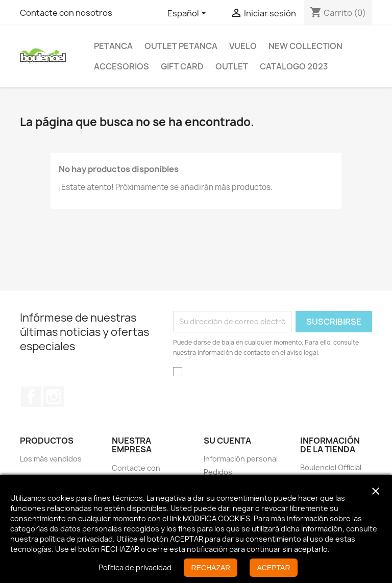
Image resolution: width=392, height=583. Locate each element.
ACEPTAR (273, 568)
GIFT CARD (182, 66)
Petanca (113, 46)
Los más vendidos (51, 459)
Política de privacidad (135, 567)
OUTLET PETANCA (181, 46)
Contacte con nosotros (66, 13)
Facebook (31, 397)
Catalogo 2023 (294, 66)
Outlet (232, 66)
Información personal (241, 459)
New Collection (305, 46)
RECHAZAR (211, 568)
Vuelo (243, 46)
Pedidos (218, 472)
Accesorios (121, 66)
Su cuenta (227, 441)
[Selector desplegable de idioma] (189, 14)
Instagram (54, 397)
